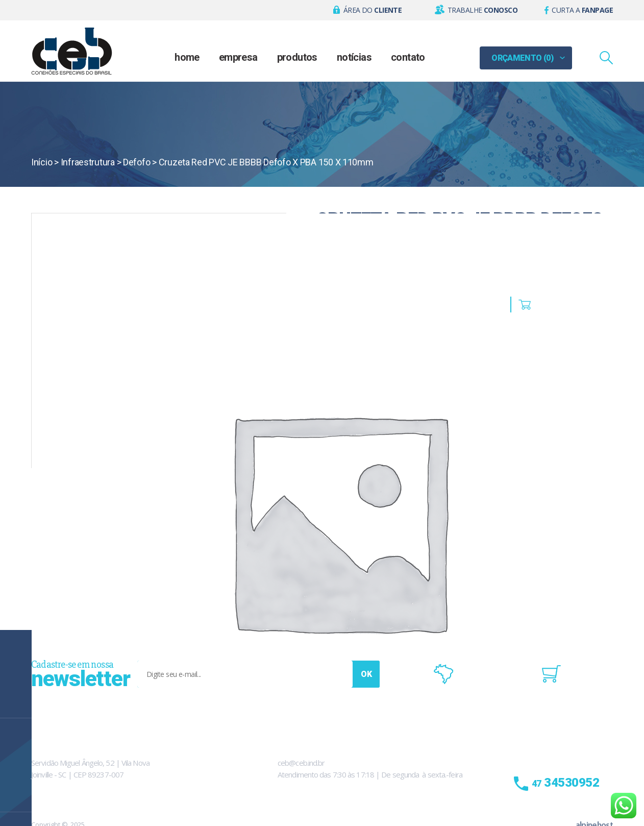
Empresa (238, 57)
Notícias (354, 57)
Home (187, 57)
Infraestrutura (88, 162)
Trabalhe (482, 10)
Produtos (297, 57)
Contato (408, 57)
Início (42, 162)
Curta (582, 10)
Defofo (137, 162)
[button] (368, 10)
